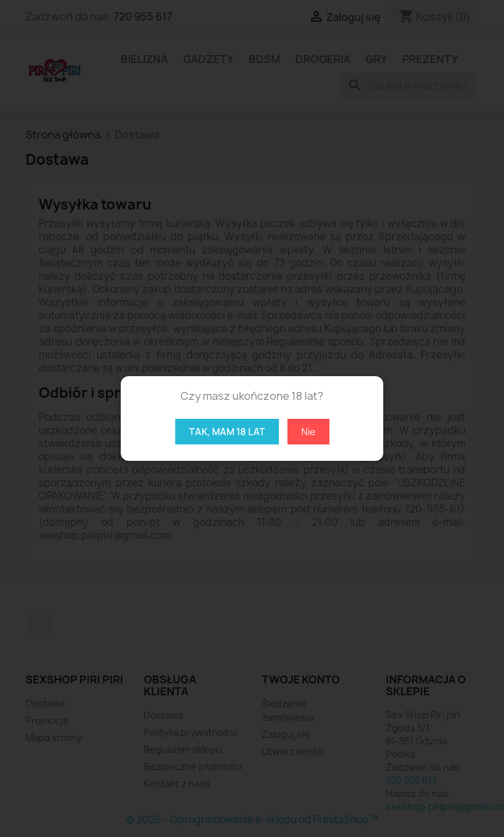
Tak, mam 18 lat (227, 432)
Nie (308, 432)
